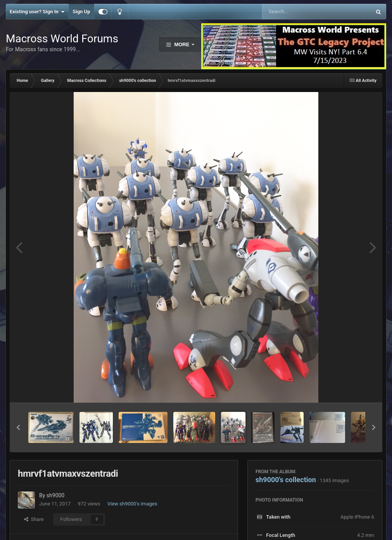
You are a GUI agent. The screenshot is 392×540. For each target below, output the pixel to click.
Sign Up (81, 11)
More (182, 44)
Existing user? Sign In (37, 12)
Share (34, 519)
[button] (18, 427)
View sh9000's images (132, 504)
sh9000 (55, 495)
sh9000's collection (286, 480)
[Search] (297, 12)
